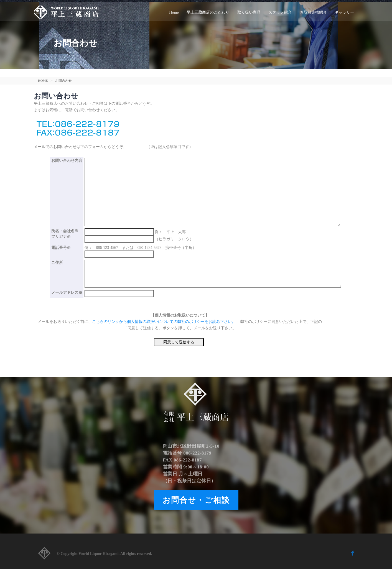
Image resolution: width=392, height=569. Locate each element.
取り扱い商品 (249, 12)
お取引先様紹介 (313, 12)
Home (174, 12)
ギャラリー (344, 12)
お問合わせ (63, 81)
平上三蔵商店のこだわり (208, 12)
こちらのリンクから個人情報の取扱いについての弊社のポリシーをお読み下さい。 (164, 322)
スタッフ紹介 (280, 12)
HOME (43, 81)
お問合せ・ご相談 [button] (196, 500)
